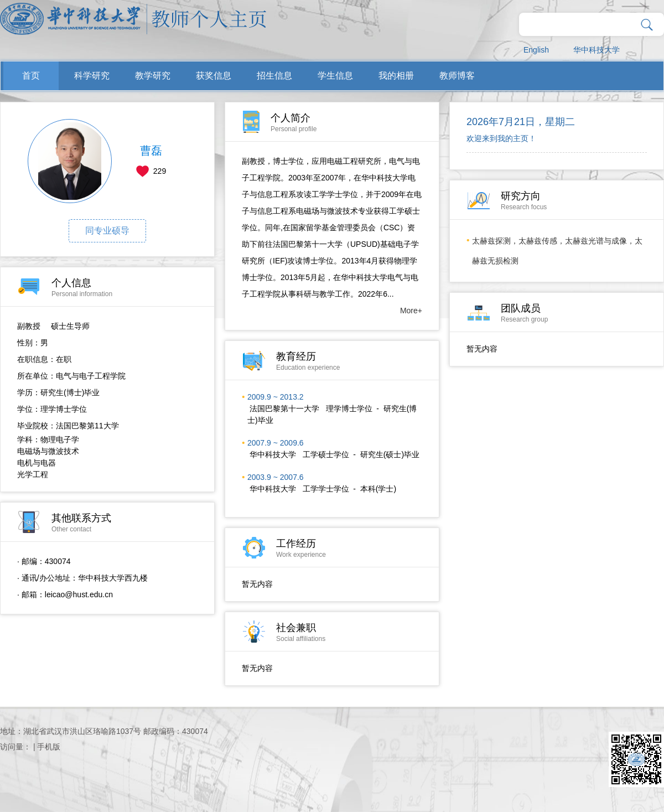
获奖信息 (214, 76)
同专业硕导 (107, 231)
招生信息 (274, 76)
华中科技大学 (596, 50)
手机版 (49, 747)
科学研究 (92, 76)
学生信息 (335, 76)
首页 (31, 76)
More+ (411, 311)
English (536, 50)
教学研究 (153, 76)
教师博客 (457, 76)
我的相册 (396, 76)
